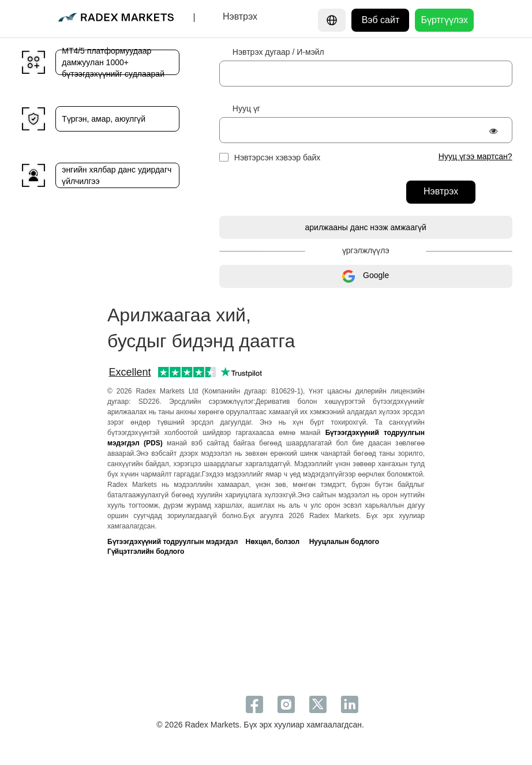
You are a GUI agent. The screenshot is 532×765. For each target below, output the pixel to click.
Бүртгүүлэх (444, 20)
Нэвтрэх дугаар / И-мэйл (278, 52)
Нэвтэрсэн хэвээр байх (278, 157)
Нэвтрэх (441, 191)
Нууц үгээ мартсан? (475, 156)
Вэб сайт (381, 20)
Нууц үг (246, 108)
